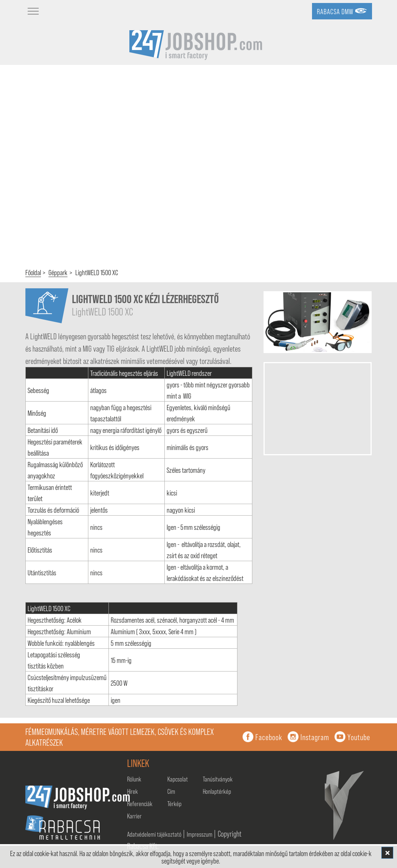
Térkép (174, 803)
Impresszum (200, 834)
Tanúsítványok (218, 779)
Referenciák (140, 803)
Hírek (133, 791)
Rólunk (134, 779)
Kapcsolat (178, 779)
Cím (171, 791)
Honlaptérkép (217, 791)
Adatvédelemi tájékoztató (155, 834)
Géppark (58, 272)
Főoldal (33, 272)
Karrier (134, 816)
